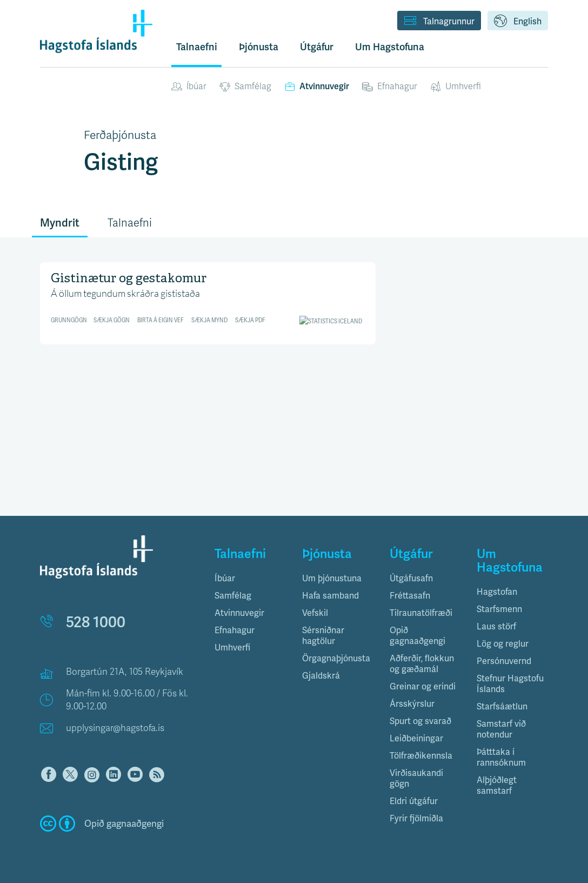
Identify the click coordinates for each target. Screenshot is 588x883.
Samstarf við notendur (501, 729)
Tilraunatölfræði (421, 613)
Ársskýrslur (412, 704)
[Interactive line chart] (208, 299)
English (518, 22)
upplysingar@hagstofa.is (115, 728)
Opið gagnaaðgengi (417, 636)
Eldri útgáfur (414, 801)
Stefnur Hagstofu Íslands (510, 684)
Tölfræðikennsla (421, 756)
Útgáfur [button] (317, 47)
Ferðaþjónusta (120, 135)
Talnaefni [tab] (130, 223)
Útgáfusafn (411, 578)
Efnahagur (390, 87)
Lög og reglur (503, 644)
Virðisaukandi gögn (416, 778)
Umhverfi (456, 87)
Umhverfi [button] (232, 648)
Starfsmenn (499, 609)
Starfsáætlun (502, 706)
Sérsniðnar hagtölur (323, 636)
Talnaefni (197, 47)
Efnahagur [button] (235, 630)
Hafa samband (330, 596)
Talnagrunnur (439, 22)
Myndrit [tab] (60, 223)
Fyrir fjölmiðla (416, 818)
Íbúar (189, 87)
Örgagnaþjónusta (336, 658)
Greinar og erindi (423, 686)
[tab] (250, 579)
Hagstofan (497, 592)
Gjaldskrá (321, 676)
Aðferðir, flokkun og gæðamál (422, 664)
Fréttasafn (410, 596)
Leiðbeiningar (416, 738)
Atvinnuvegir (317, 86)
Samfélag (245, 87)
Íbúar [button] (225, 578)
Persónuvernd (504, 661)
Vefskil (315, 613)
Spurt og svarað (420, 721)
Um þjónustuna (332, 578)
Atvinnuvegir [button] (239, 613)
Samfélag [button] (233, 596)
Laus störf (496, 626)
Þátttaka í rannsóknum (501, 757)
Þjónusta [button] (259, 47)
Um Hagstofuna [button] (390, 47)
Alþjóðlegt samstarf (497, 785)
